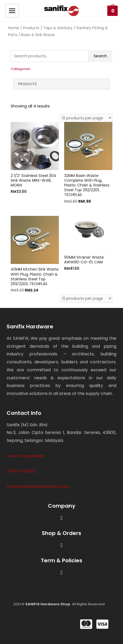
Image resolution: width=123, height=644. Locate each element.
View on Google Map (26, 456)
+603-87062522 (21, 471)
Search (100, 56)
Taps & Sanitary (58, 28)
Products (31, 28)
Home (14, 28)
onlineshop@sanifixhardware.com (38, 486)
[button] (61, 518)
